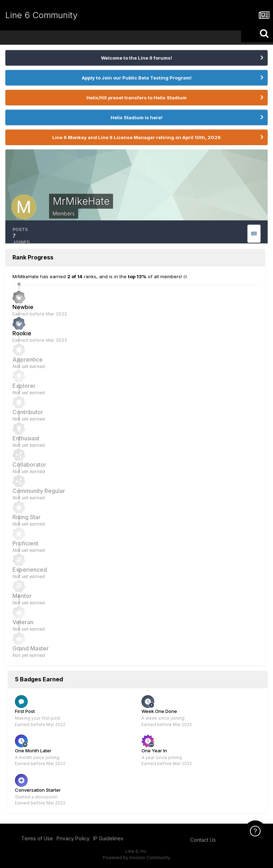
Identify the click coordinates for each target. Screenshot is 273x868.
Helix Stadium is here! (136, 117)
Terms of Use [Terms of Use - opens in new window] (37, 838)
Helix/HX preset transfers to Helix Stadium (136, 98)
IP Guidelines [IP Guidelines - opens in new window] (108, 838)
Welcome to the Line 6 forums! (136, 58)
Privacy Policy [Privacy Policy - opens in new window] (73, 838)
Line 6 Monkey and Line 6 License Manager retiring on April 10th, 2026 (136, 137)
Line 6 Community (41, 15)
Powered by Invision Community (136, 858)
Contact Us (203, 840)
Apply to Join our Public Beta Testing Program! (137, 78)
